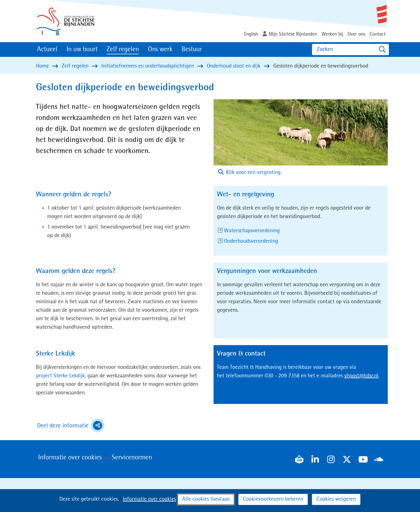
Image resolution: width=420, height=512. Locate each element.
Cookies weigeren (336, 499)
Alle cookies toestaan (206, 499)
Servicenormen (132, 458)
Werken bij (332, 34)
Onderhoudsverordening (251, 241)
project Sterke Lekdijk (60, 376)
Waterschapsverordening (252, 231)
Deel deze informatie (71, 425)
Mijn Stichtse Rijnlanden (293, 34)
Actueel (47, 50)
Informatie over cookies (149, 499)
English (251, 34)
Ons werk (160, 50)
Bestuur (192, 50)
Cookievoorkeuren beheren (273, 499)
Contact (378, 34)
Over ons (356, 34)
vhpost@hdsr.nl (361, 376)
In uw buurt (82, 50)
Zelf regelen (123, 50)
